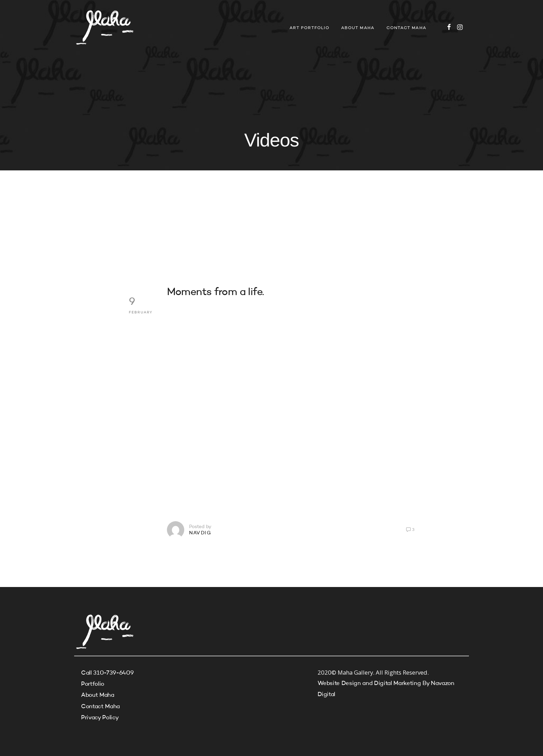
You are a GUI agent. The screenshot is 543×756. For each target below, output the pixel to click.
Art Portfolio (309, 28)
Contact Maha (406, 28)
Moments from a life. (216, 292)
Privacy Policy (100, 718)
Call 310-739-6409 (107, 673)
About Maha (358, 28)
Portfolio (93, 684)
